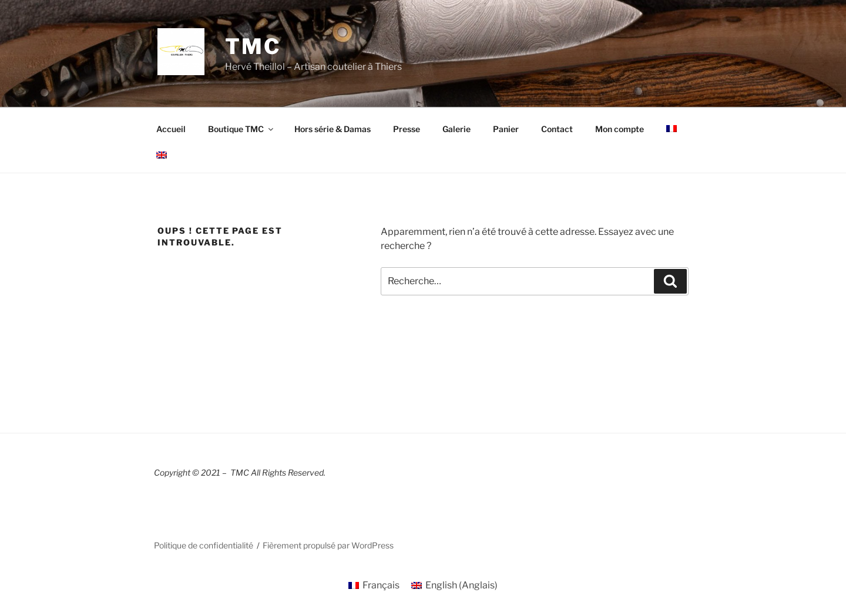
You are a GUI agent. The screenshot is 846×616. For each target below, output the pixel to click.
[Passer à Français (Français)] (374, 585)
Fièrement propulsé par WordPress (328, 545)
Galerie (456, 129)
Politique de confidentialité (204, 545)
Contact (557, 129)
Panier (506, 129)
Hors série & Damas (333, 129)
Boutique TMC (241, 129)
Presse (407, 129)
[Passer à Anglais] (161, 155)
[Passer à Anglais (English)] (454, 585)
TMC (253, 46)
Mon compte (620, 129)
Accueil (171, 129)
